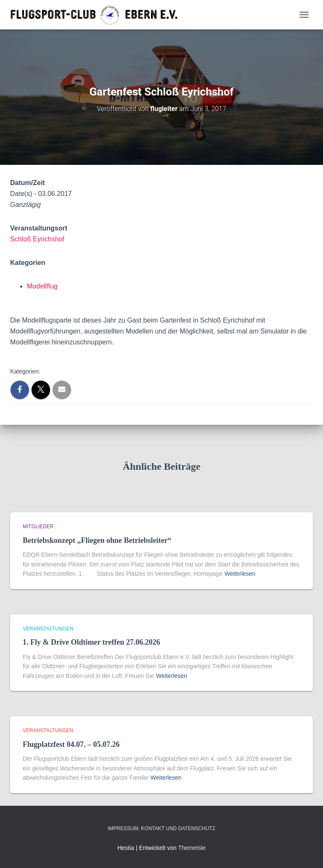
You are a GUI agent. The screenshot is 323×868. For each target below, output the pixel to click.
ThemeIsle (192, 848)
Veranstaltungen (48, 629)
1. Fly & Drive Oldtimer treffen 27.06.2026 (91, 642)
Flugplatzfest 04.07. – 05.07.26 (71, 744)
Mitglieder (38, 527)
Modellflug (42, 286)
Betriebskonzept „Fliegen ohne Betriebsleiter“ (97, 540)
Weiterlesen (240, 574)
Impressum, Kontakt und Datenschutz (161, 828)
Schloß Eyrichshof (37, 239)
